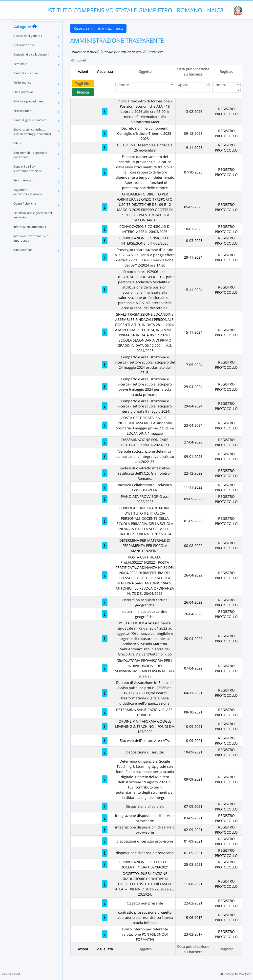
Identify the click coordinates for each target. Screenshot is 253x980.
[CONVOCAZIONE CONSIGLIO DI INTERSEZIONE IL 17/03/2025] (105, 240)
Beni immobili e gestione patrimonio (30, 163)
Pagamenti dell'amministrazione (28, 200)
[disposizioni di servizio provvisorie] (105, 841)
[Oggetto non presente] (105, 903)
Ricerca (83, 92)
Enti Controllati (23, 100)
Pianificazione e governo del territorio (33, 223)
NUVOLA (227, 974)
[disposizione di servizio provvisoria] (105, 853)
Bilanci (18, 152)
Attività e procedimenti (29, 110)
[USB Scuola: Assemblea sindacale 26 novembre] (105, 147)
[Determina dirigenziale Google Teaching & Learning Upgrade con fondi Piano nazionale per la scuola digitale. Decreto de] (105, 779)
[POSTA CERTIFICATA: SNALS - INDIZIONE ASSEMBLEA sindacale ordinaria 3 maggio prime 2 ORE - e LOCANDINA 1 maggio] (105, 425)
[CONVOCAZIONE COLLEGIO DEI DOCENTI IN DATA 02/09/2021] (105, 864)
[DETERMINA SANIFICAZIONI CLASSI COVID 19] (105, 712)
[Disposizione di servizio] (105, 806)
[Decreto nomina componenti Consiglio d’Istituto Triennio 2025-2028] (105, 133)
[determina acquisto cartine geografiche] (105, 614)
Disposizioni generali (28, 44)
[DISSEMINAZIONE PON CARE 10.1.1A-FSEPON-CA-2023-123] (105, 442)
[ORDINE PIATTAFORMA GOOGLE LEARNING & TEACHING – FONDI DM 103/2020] (105, 726)
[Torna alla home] (35, 35)
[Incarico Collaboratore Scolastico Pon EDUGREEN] (105, 487)
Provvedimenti (23, 119)
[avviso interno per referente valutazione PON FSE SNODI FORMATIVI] (105, 934)
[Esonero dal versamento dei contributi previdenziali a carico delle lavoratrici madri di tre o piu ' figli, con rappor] (105, 172)
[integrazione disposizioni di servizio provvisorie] (105, 818)
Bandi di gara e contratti (30, 128)
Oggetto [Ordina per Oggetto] (145, 71)
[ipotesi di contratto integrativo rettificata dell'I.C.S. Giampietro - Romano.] (105, 473)
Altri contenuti (23, 258)
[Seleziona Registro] (226, 90)
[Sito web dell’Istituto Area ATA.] (105, 740)
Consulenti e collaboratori (31, 63)
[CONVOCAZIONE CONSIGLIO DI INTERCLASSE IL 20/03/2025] (105, 229)
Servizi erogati (23, 189)
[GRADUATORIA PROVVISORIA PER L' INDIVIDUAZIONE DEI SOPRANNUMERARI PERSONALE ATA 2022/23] (105, 668)
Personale (20, 72)
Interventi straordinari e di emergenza (31, 247)
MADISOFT (245, 974)
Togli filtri (83, 84)
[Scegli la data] (193, 90)
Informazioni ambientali (30, 235)
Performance (22, 91)
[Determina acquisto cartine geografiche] (105, 602)
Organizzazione (24, 53)
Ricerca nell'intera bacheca (98, 28)
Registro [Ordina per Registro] (226, 71)
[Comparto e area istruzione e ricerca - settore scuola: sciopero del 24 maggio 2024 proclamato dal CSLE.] (105, 365)
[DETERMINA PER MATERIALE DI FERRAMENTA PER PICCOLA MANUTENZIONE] (105, 546)
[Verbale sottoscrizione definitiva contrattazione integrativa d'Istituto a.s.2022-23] (105, 456)
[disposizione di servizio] (105, 752)
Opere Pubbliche (25, 212)
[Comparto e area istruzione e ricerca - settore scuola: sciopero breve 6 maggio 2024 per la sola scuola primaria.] (105, 387)
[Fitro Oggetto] (145, 90)
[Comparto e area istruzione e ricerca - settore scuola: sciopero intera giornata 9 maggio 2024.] (105, 406)
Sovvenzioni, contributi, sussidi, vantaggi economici (32, 140)
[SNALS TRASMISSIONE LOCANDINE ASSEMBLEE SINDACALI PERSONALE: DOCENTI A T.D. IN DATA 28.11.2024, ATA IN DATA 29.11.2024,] (105, 332)
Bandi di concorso (26, 82)
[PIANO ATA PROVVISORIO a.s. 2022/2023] (105, 499)
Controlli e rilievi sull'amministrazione (28, 177)
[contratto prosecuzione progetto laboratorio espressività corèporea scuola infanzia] (105, 917)
